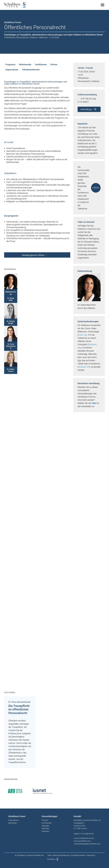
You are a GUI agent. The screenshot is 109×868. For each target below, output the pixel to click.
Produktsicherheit (78, 856)
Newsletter (13, 824)
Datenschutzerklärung (61, 856)
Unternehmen (14, 821)
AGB (49, 856)
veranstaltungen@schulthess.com (87, 845)
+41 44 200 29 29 (86, 834)
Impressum (91, 856)
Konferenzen (47, 824)
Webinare (45, 832)
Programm (11, 64)
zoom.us (82, 338)
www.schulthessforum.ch (84, 839)
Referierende (25, 64)
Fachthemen (41, 64)
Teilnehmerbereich (31, 70)
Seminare (45, 829)
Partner (54, 64)
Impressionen (12, 70)
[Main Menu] (102, 5)
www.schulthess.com (82, 842)
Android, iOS (84, 370)
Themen (45, 821)
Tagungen (45, 826)
